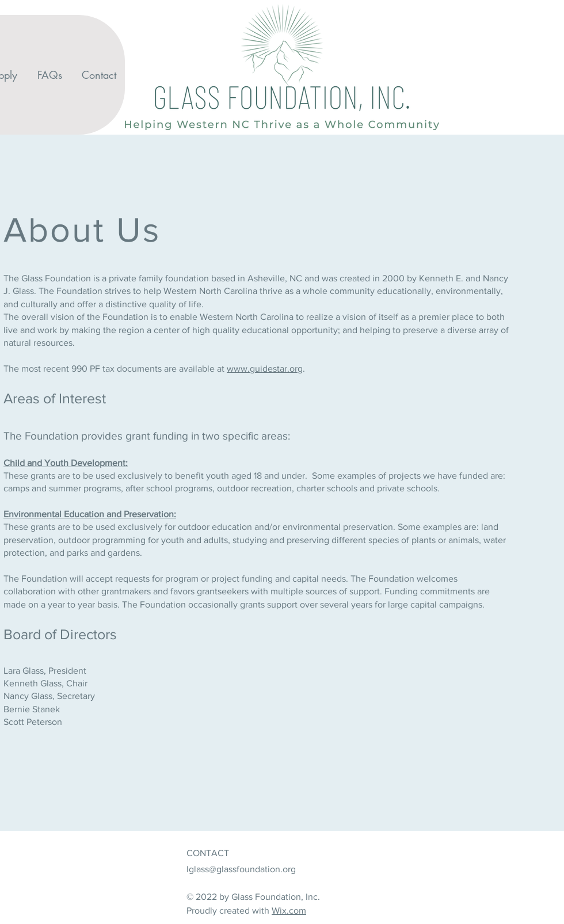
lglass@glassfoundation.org (241, 869)
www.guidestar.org (265, 369)
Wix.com (289, 910)
